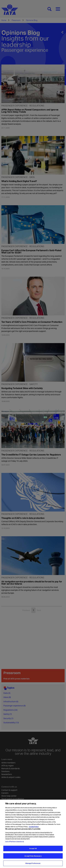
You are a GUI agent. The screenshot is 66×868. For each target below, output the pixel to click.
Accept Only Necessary (33, 856)
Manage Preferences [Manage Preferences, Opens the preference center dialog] (33, 863)
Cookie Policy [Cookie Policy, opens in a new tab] (34, 827)
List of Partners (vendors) (15, 842)
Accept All (33, 849)
